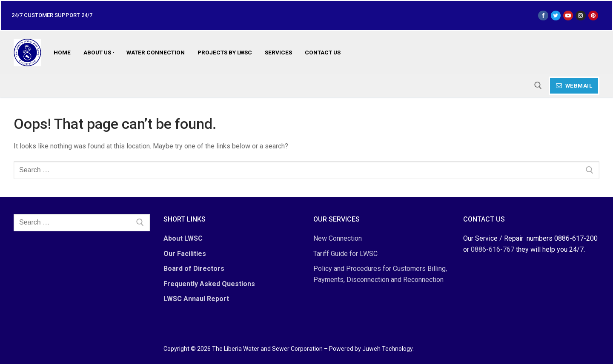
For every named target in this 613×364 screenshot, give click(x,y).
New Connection (338, 238)
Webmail (574, 85)
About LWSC (183, 238)
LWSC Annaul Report (196, 299)
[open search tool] (538, 85)
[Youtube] (568, 16)
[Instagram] (580, 16)
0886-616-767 (493, 249)
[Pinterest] (593, 16)
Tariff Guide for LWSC (345, 254)
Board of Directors (194, 269)
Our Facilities (185, 254)
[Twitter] (556, 16)
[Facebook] (543, 16)
